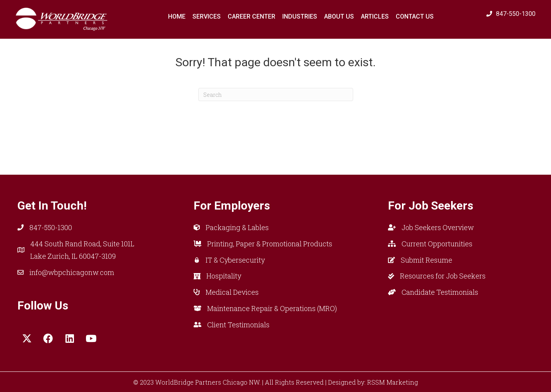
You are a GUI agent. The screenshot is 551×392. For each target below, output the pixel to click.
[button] (27, 339)
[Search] (276, 95)
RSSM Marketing (392, 382)
